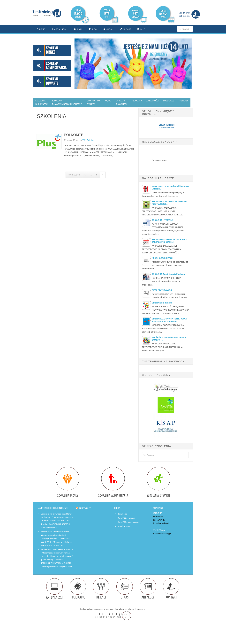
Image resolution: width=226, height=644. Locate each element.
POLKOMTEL (75, 135)
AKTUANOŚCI (153, 101)
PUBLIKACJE (169, 101)
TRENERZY (183, 101)
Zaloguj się (122, 514)
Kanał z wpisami (126, 518)
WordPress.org (124, 526)
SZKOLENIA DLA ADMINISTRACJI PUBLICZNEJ (67, 102)
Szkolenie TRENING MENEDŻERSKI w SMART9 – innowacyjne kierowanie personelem (57, 563)
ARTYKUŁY (85, 508)
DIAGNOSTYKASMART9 (94, 102)
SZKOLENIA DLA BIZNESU (41, 102)
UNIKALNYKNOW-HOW (121, 102)
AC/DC (108, 101)
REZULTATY (137, 101)
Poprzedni (74, 175)
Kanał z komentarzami (129, 522)
